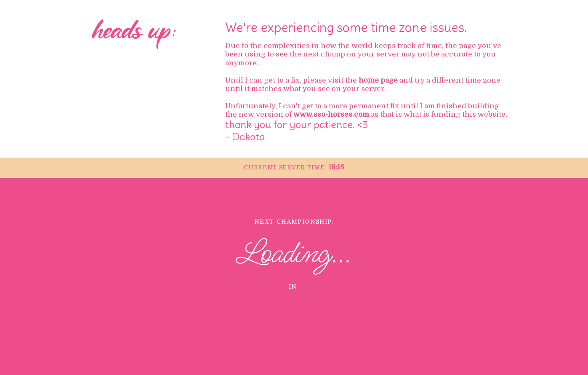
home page (378, 80)
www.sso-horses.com (331, 114)
